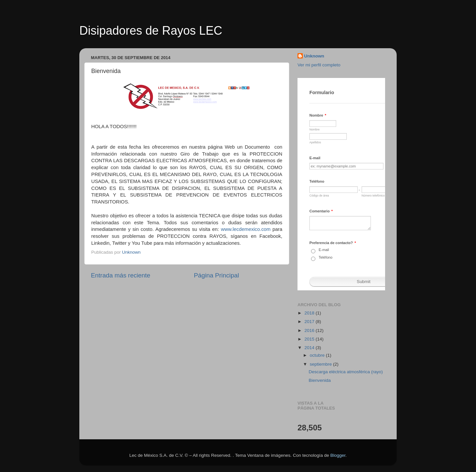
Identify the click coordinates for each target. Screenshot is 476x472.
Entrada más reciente (121, 275)
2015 (310, 339)
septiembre (321, 364)
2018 (310, 313)
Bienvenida (320, 380)
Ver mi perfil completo (319, 65)
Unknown (314, 56)
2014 (310, 348)
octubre (318, 355)
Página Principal (217, 275)
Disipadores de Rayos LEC (151, 31)
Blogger (338, 455)
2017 (310, 322)
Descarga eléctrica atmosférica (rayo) (346, 372)
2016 (310, 330)
